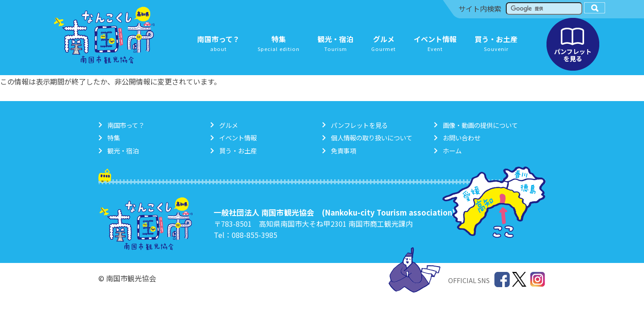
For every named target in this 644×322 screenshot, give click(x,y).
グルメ (229, 125)
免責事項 (343, 150)
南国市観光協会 (104, 35)
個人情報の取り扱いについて (372, 138)
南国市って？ (126, 125)
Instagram (538, 280)
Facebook (502, 280)
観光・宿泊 (123, 150)
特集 (114, 138)
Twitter (520, 280)
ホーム (452, 150)
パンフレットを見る (573, 44)
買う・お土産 (238, 150)
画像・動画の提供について (480, 125)
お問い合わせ (462, 138)
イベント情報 (238, 138)
